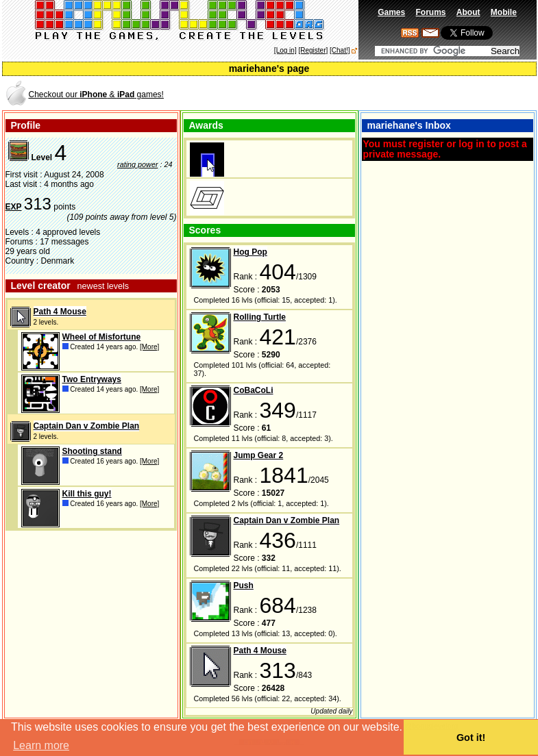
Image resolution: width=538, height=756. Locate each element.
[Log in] (285, 50)
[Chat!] (340, 50)
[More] (149, 347)
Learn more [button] (41, 745)
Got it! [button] (471, 738)
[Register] (313, 50)
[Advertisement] (375, 93)
